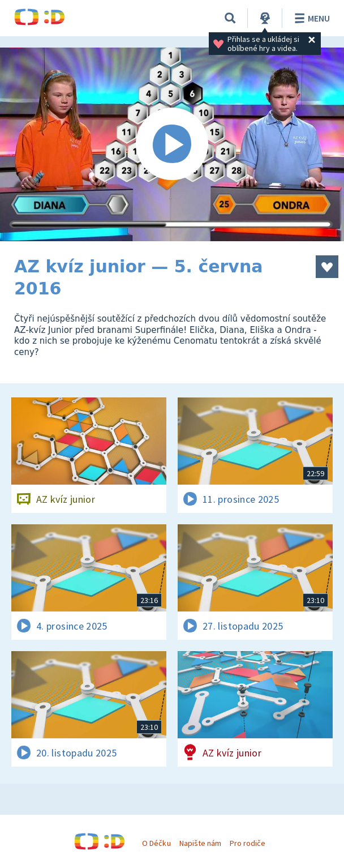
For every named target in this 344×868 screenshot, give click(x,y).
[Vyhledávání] (230, 18)
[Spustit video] (172, 144)
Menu (310, 18)
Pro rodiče (248, 843)
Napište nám (200, 843)
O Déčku (156, 843)
